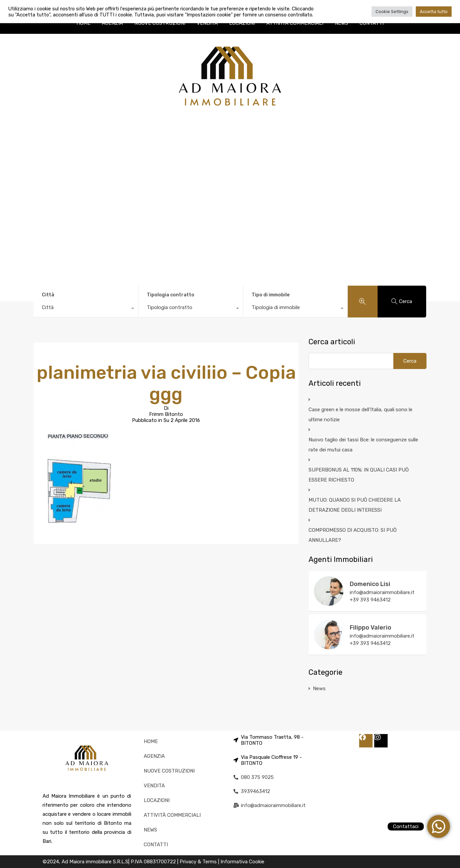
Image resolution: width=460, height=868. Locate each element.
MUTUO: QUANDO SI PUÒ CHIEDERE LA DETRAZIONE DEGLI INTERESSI (355, 505)
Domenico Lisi (370, 584)
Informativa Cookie (242, 862)
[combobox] (86, 309)
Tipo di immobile (271, 295)
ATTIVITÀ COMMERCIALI (295, 23)
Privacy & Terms (199, 862)
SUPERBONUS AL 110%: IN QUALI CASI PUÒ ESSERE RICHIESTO (359, 475)
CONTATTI (372, 23)
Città (48, 295)
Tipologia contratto (171, 295)
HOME (83, 23)
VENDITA (207, 23)
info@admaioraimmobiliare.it (382, 592)
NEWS (341, 23)
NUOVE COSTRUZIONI (160, 23)
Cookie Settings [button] (392, 12)
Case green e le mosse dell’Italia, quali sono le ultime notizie (360, 415)
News (319, 689)
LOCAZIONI (242, 23)
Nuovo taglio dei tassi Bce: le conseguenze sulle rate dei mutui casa (363, 445)
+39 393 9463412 (370, 600)
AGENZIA (112, 23)
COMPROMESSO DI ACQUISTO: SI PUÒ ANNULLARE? (353, 535)
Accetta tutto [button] (434, 12)
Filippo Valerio (371, 628)
